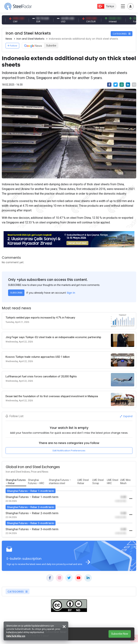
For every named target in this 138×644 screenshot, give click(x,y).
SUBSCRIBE (16, 293)
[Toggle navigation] (130, 6)
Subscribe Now (120, 634)
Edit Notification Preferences (69, 451)
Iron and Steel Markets (30, 39)
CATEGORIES (122, 34)
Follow (12, 46)
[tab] (16, 482)
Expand (126, 416)
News (9, 39)
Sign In (71, 293)
